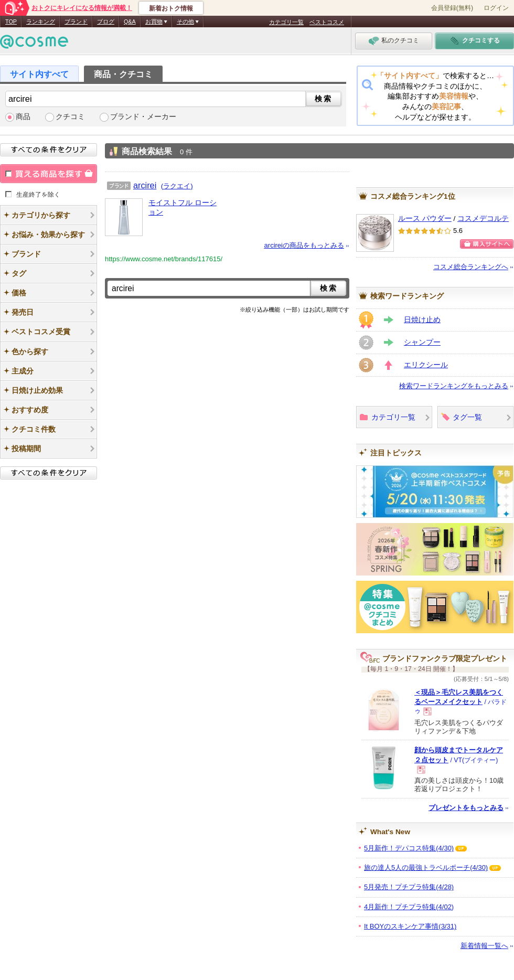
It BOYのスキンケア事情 (410, 926)
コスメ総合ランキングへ (471, 267)
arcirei (145, 185)
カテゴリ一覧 (286, 22)
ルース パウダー (425, 219)
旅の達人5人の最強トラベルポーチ (426, 867)
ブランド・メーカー (143, 117)
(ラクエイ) (177, 186)
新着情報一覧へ (484, 946)
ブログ (106, 22)
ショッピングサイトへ (487, 244)
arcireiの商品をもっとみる (304, 245)
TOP (11, 22)
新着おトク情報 (171, 8)
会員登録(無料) (452, 8)
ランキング (41, 22)
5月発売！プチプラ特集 (409, 887)
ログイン (496, 8)
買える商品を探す (49, 174)
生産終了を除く (38, 194)
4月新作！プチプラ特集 (409, 907)
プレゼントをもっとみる (466, 808)
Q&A (130, 22)
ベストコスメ (327, 22)
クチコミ (70, 117)
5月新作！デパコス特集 (409, 848)
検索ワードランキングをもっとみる (454, 386)
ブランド (76, 22)
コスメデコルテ (483, 219)
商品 (23, 117)
